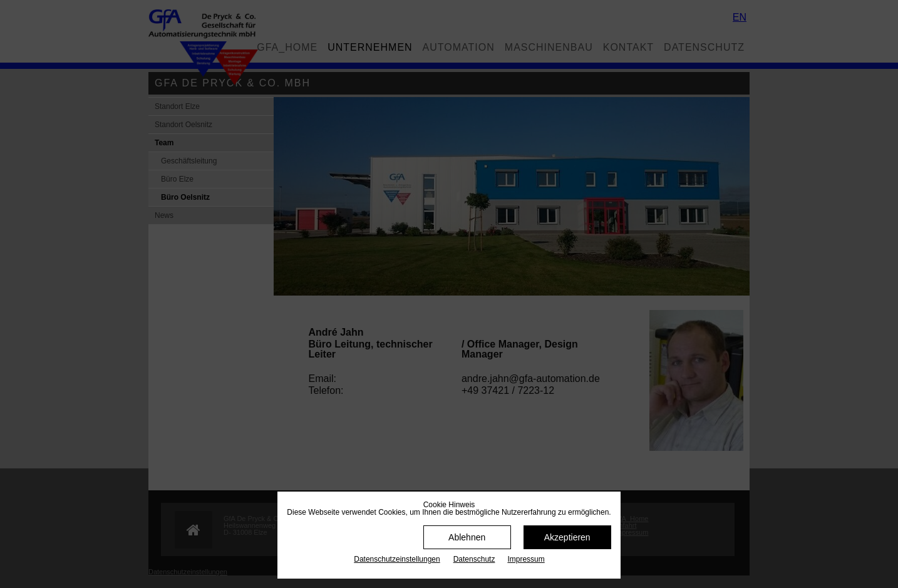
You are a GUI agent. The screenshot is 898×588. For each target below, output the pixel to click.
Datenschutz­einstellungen (397, 559)
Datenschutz (474, 559)
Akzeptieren (567, 537)
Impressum (526, 559)
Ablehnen (467, 537)
